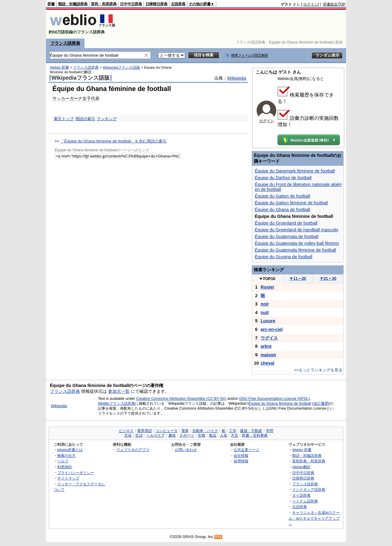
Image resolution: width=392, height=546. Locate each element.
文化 (128, 435)
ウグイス (269, 338)
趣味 (172, 435)
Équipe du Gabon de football (283, 196)
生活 (139, 435)
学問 (269, 431)
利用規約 (65, 467)
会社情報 (241, 455)
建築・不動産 (251, 431)
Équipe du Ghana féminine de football (280, 404)
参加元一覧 (119, 391)
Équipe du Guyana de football (284, 257)
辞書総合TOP (334, 4)
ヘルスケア (156, 435)
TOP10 (267, 279)
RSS (219, 537)
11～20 (298, 278)
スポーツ (187, 435)
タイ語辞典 (301, 495)
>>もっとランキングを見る (318, 370)
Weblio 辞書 (59, 67)
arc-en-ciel (272, 329)
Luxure (268, 321)
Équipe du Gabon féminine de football (291, 203)
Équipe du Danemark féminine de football (295, 171)
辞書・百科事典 (255, 435)
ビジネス (126, 431)
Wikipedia (237, 78)
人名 (224, 435)
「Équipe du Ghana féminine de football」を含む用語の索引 (114, 141)
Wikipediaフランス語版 (121, 67)
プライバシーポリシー (76, 473)
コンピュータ (167, 431)
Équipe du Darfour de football (283, 178)
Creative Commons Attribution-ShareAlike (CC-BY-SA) (181, 399)
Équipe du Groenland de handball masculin (297, 230)
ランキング (107, 119)
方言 (235, 435)
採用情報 (241, 461)
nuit (265, 313)
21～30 (328, 278)
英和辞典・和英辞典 (309, 461)
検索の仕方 (66, 455)
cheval (268, 363)
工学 (233, 431)
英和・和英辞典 (104, 4)
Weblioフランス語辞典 (117, 404)
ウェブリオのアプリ (133, 450)
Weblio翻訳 (301, 467)
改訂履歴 (321, 404)
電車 (185, 431)
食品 (213, 435)
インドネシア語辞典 (309, 489)
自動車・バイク (205, 431)
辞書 (51, 4)
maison (268, 355)
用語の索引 (85, 119)
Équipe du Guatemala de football (287, 237)
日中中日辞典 (131, 4)
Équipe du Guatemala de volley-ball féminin (297, 243)
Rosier (268, 287)
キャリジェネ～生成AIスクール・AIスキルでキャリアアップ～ (314, 518)
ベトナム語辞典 (305, 501)
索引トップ (64, 119)
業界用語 (145, 431)
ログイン (311, 4)
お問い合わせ (186, 450)
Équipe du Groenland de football (286, 223)
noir (265, 304)
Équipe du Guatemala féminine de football (295, 250)
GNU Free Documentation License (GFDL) (275, 399)
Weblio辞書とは (70, 450)
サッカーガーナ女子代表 (76, 98)
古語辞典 (178, 4)
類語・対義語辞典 (73, 4)
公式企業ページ (247, 450)
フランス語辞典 (65, 43)
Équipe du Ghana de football (283, 210)
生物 (202, 435)
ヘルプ (63, 461)
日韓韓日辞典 (156, 4)
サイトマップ (68, 478)
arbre (266, 346)
